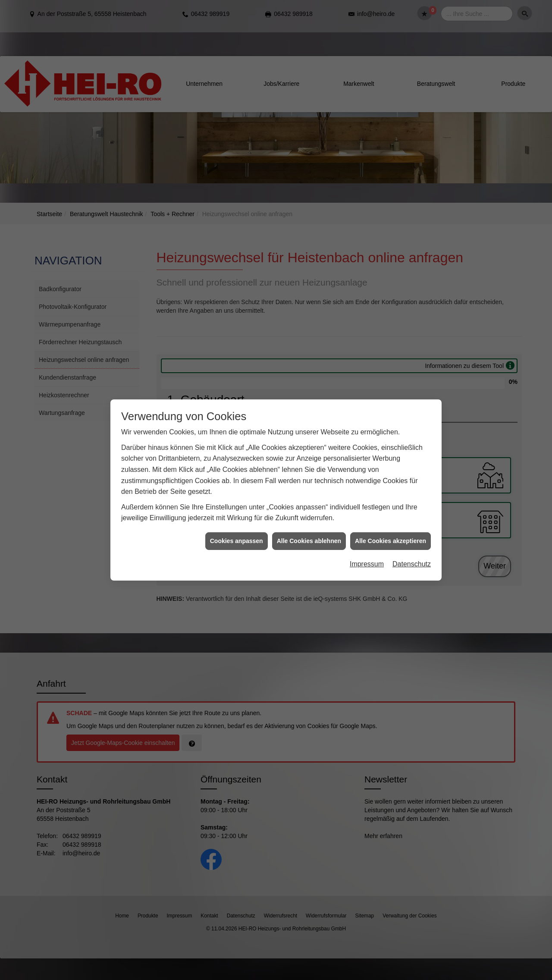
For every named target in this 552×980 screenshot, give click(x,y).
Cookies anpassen (237, 522)
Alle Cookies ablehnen (309, 522)
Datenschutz (412, 545)
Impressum (367, 545)
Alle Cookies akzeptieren (390, 522)
